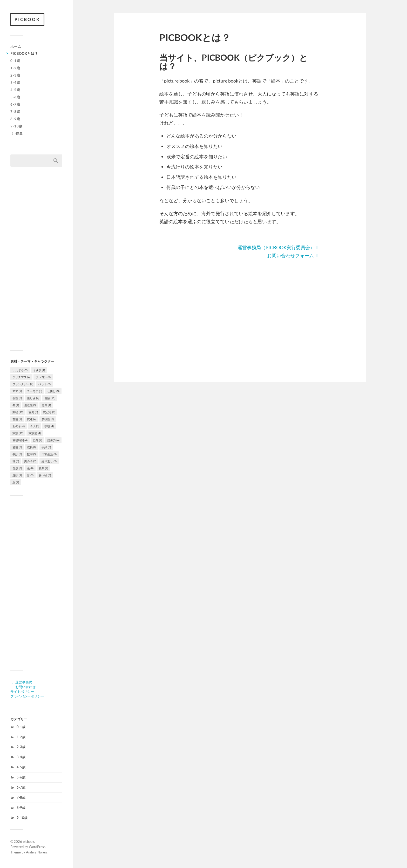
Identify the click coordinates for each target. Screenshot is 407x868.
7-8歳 (15, 112)
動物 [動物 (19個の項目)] (18, 412)
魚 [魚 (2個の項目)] (16, 482)
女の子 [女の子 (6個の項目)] (19, 426)
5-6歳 (15, 97)
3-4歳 (15, 83)
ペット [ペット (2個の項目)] (45, 384)
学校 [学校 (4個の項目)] (49, 426)
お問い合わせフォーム (294, 255)
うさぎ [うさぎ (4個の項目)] (39, 370)
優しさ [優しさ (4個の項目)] (33, 398)
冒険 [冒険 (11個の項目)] (50, 398)
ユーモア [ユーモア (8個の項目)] (35, 391)
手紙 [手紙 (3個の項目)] (46, 447)
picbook (27, 19)
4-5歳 (15, 90)
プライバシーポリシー (27, 696)
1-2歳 (15, 68)
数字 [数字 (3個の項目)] (32, 454)
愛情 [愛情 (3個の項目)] (17, 447)
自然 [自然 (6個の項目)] (17, 468)
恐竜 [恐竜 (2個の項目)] (37, 440)
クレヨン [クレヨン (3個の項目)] (43, 377)
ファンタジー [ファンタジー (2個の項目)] (23, 384)
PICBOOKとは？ (24, 53)
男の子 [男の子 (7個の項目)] (30, 461)
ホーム (16, 46)
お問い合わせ (23, 687)
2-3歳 (15, 75)
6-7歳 (15, 104)
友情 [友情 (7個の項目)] (17, 419)
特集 (17, 133)
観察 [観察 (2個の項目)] (43, 468)
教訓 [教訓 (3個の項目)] (17, 454)
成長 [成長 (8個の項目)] (32, 447)
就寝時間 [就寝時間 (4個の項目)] (20, 440)
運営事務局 (21, 682)
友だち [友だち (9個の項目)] (49, 412)
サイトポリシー (22, 691)
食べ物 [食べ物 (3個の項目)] (45, 475)
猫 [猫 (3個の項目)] (16, 461)
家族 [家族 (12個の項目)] (18, 433)
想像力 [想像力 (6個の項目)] (53, 440)
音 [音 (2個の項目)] (30, 475)
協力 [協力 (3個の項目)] (33, 412)
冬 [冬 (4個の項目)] (16, 405)
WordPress (37, 847)
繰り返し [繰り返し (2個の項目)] (49, 461)
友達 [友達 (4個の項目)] (32, 419)
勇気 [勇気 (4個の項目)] (46, 405)
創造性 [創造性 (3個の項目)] (30, 405)
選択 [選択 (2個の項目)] (17, 475)
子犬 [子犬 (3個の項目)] (35, 426)
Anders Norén (36, 852)
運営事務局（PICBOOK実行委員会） (279, 247)
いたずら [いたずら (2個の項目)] (20, 370)
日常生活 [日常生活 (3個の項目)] (49, 454)
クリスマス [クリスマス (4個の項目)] (21, 377)
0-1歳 (15, 61)
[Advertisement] (36, 263)
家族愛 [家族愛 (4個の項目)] (35, 433)
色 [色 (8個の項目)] (30, 468)
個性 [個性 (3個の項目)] (17, 398)
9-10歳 (16, 126)
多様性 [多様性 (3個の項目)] (48, 419)
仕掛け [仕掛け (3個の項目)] (53, 391)
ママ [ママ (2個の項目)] (17, 391)
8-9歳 (15, 119)
